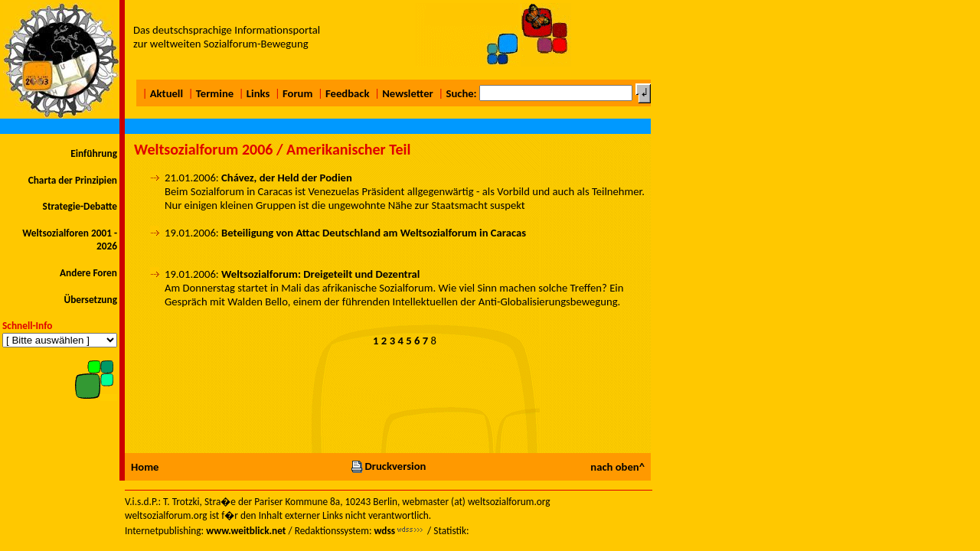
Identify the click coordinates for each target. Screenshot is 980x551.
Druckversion (388, 466)
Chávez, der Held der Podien (287, 178)
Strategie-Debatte (80, 206)
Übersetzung (90, 300)
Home (145, 467)
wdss (384, 531)
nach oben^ (617, 467)
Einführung (94, 153)
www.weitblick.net (246, 531)
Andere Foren (88, 273)
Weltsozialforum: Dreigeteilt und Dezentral (320, 274)
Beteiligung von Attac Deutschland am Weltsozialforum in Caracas (374, 233)
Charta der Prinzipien (73, 180)
